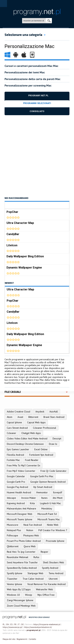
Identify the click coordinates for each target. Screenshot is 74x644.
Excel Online (41, 449)
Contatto (32, 639)
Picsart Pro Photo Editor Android (24, 541)
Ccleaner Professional (45, 428)
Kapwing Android (16, 503)
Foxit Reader (32, 460)
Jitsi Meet (58, 498)
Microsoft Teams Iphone (20, 519)
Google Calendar (16, 476)
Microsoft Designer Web (20, 514)
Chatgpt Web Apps (31, 433)
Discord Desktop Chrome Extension (25, 444)
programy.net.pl (34, 630)
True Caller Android (33, 579)
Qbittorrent (13, 546)
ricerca (49, 21)
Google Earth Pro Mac (42, 476)
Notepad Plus (14, 530)
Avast (20, 417)
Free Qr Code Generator (53, 471)
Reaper (44, 552)
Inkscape (11, 498)
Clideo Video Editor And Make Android (27, 438)
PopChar (12, 212)
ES (11, 624)
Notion (30, 530)
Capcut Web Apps (36, 422)
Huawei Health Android (19, 492)
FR (15, 624)
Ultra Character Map (20, 223)
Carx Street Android (17, 428)
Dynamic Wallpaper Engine (24, 268)
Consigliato (37, 111)
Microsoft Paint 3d (47, 514)
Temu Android (56, 573)
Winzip (29, 595)
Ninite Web (53, 525)
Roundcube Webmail (18, 557)
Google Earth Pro (16, 482)
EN (8, 624)
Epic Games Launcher (18, 449)
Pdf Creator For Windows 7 (53, 530)
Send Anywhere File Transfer (22, 562)
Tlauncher (12, 579)
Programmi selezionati (37, 103)
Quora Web (30, 546)
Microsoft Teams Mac (49, 519)
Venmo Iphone (14, 584)
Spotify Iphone (15, 573)
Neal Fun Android (33, 525)
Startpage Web (35, 573)
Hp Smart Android (43, 487)
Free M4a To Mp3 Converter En (23, 465)
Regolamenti (22, 639)
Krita (32, 503)
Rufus (36, 557)
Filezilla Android (15, 455)
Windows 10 (13, 595)
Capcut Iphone (14, 422)
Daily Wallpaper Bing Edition (25, 256)
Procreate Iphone (55, 541)
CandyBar (13, 234)
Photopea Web (31, 535)
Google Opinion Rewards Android (48, 482)
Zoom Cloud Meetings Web (21, 606)
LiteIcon (12, 245)
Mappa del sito (9, 639)
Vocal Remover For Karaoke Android (46, 584)
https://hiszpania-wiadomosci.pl (47, 624)
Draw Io (53, 444)
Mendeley (47, 509)
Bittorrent (33, 417)
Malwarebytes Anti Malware (21, 509)
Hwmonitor (42, 492)
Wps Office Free (46, 595)
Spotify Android (50, 568)
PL (4, 624)
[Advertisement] (37, 156)
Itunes (44, 498)
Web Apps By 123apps (19, 589)
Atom (10, 417)
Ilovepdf (58, 492)
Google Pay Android (17, 487)
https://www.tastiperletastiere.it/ (38, 627)
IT (19, 624)
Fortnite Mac (13, 460)
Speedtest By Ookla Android (22, 568)
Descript (57, 438)
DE (22, 624)
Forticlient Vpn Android (41, 455)
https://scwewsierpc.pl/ (13, 627)
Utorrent (53, 579)
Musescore (13, 525)
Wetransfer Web (44, 589)
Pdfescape (12, 535)
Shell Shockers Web (53, 562)
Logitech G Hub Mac (50, 503)
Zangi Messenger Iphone (20, 600)
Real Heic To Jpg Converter (21, 552)
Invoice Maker (29, 498)
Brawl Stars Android (54, 417)
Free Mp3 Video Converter (21, 471)
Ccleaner (11, 433)
